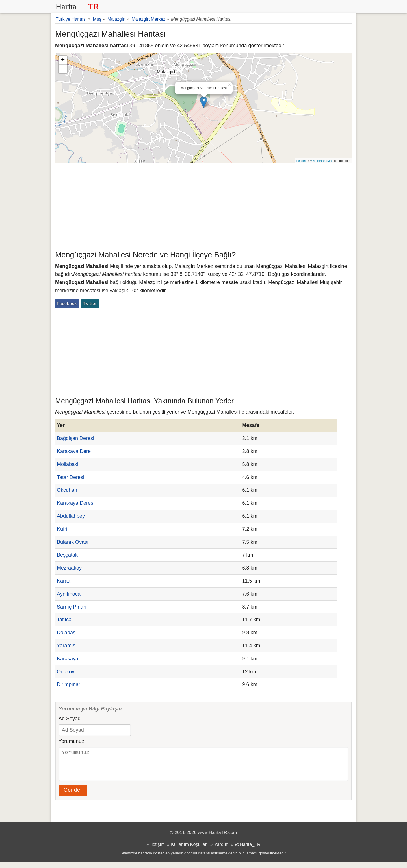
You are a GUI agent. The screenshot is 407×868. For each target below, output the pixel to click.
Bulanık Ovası (73, 542)
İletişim (157, 850)
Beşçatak (67, 555)
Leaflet (301, 161)
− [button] (63, 69)
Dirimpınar (69, 684)
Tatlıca (64, 620)
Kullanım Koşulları (189, 850)
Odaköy (66, 672)
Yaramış (66, 646)
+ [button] (63, 60)
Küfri (62, 529)
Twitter (90, 304)
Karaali (65, 581)
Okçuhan (67, 490)
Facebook (67, 304)
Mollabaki (68, 464)
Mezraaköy (69, 568)
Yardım (221, 850)
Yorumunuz (71, 741)
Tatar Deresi (71, 477)
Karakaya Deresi (76, 503)
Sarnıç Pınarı (72, 607)
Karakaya (68, 659)
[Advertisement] (203, 205)
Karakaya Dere (74, 451)
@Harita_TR (248, 850)
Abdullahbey (71, 516)
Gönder (73, 796)
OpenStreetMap (322, 161)
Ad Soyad (70, 719)
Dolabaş (66, 633)
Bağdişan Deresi (75, 438)
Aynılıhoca (69, 594)
